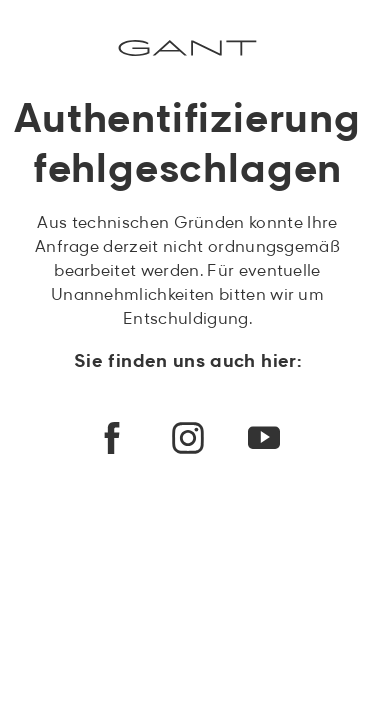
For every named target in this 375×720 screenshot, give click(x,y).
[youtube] (264, 438)
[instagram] (188, 438)
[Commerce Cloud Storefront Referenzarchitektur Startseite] (187, 48)
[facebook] (112, 438)
